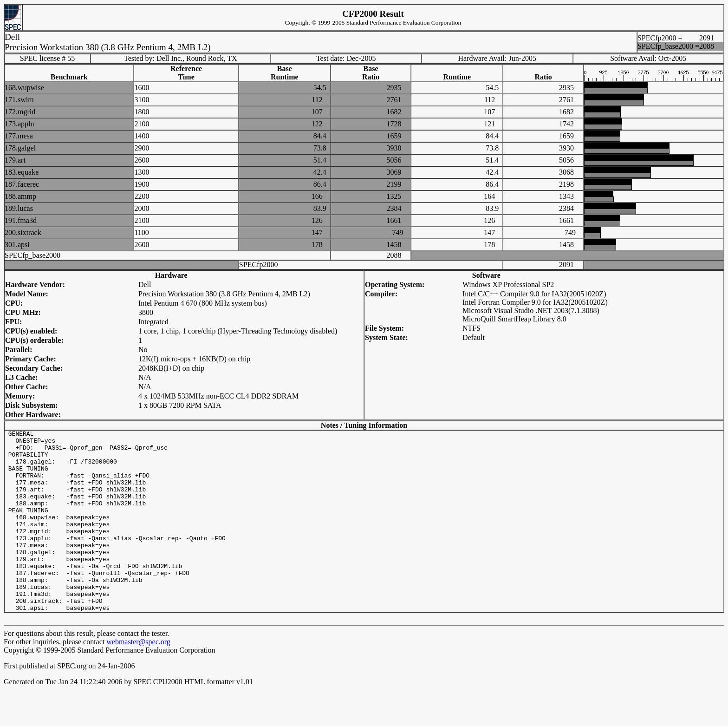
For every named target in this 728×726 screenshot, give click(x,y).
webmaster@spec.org (138, 678)
